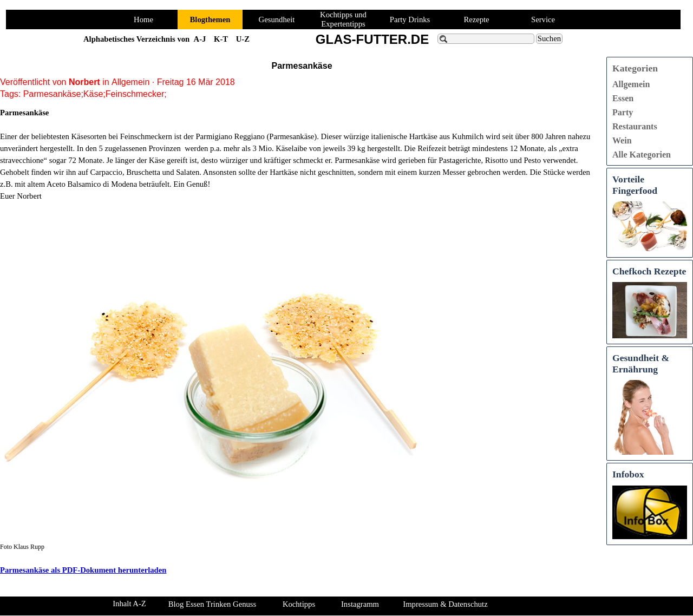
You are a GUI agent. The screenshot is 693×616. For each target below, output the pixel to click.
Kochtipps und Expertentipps (343, 19)
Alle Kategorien (642, 155)
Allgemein (631, 84)
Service (543, 19)
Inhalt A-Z (129, 604)
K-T (221, 39)
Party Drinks (410, 19)
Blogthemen (210, 19)
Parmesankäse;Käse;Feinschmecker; (95, 94)
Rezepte (476, 19)
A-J (200, 39)
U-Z (243, 39)
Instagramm (360, 604)
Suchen (549, 38)
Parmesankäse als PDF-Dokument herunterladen (83, 570)
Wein (622, 140)
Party (623, 112)
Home (143, 19)
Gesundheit (277, 19)
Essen (623, 98)
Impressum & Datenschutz (445, 604)
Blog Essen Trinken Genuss (212, 604)
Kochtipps (299, 604)
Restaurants (635, 126)
